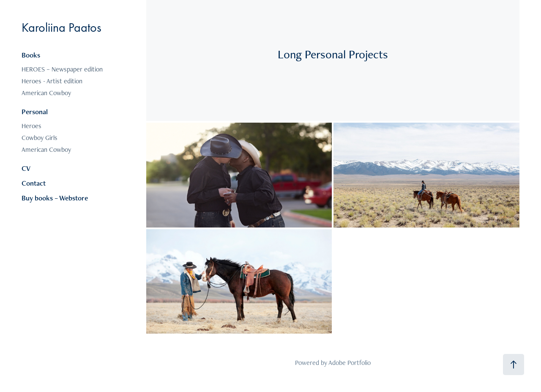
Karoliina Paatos (61, 27)
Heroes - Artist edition (52, 81)
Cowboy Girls (40, 138)
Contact (34, 183)
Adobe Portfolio (350, 363)
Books (31, 55)
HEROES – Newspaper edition (62, 69)
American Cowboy (46, 93)
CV (26, 168)
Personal (35, 112)
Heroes (31, 126)
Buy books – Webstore (55, 198)
